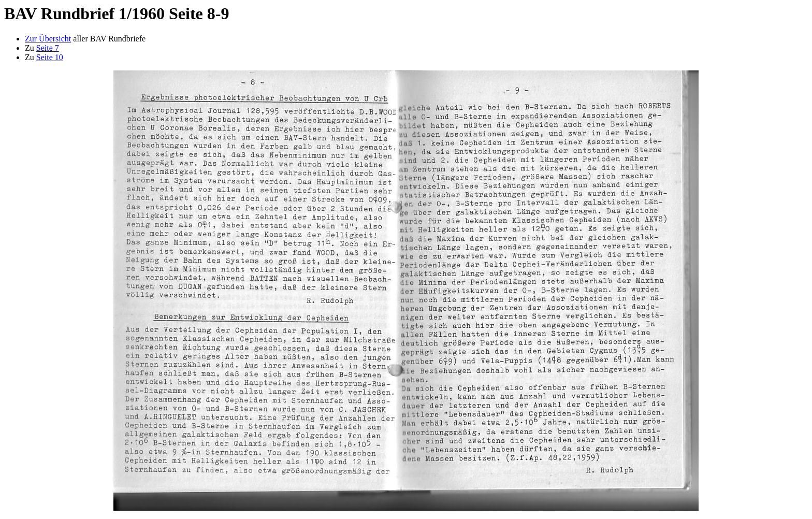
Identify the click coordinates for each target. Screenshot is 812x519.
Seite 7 (48, 48)
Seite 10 (50, 57)
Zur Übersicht (48, 39)
